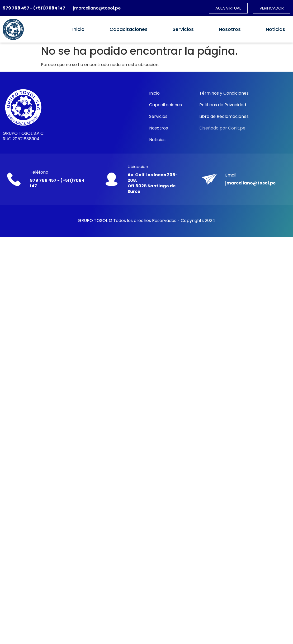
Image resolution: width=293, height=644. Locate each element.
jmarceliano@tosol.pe (97, 8)
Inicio (78, 29)
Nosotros (230, 29)
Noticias (275, 29)
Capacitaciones (129, 29)
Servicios (183, 29)
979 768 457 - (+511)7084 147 (34, 8)
